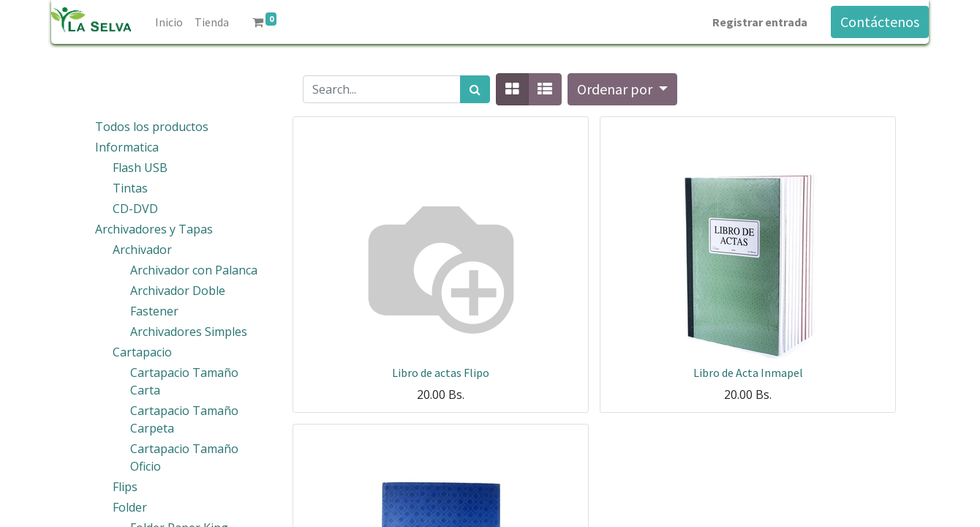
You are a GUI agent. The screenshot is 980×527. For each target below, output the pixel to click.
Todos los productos (152, 127)
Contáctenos (880, 22)
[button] (622, 89)
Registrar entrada (760, 22)
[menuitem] (169, 22)
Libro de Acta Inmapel (748, 373)
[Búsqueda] (475, 89)
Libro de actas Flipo (441, 373)
